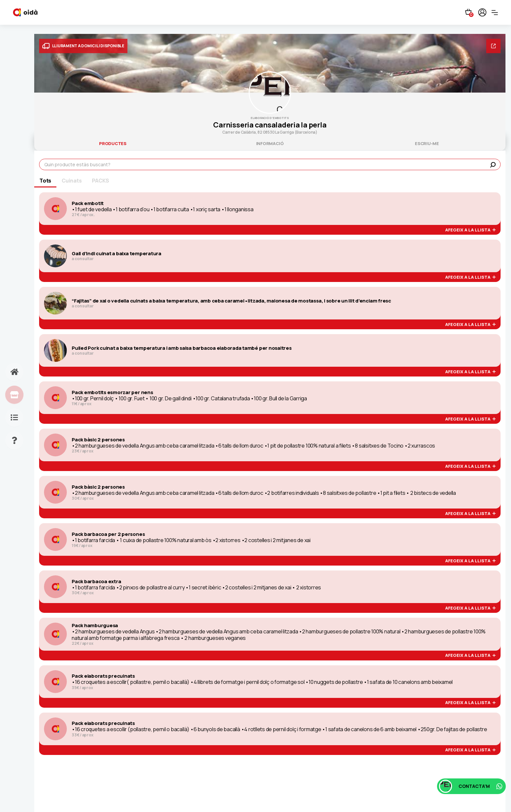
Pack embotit (88, 203)
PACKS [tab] (101, 181)
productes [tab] (113, 143)
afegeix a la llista (470, 230)
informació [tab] (270, 143)
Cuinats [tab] (72, 181)
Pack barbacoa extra (96, 582)
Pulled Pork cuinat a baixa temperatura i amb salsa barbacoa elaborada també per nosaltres (182, 348)
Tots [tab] (45, 181)
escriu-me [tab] (427, 143)
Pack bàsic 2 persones (98, 440)
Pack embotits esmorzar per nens (112, 392)
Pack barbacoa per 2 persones (108, 534)
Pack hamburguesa (95, 626)
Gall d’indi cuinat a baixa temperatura (117, 254)
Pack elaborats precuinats (103, 676)
